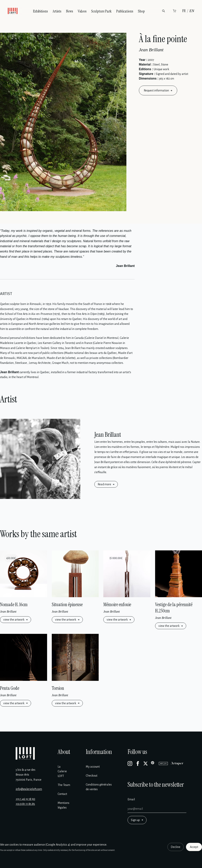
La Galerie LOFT (62, 771)
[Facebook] (138, 763)
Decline (176, 847)
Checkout (92, 776)
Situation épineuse (67, 604)
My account (93, 767)
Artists (57, 11)
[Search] (164, 11)
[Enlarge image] (63, 122)
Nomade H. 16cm (14, 604)
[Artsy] (163, 763)
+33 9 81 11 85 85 (25, 804)
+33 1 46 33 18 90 (25, 799)
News (70, 11)
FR (184, 11)
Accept (194, 847)
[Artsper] (177, 763)
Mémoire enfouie (117, 604)
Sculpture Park (101, 11)
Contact (62, 794)
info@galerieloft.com (29, 789)
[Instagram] (130, 763)
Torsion (58, 688)
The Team (64, 785)
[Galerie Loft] (25, 753)
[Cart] (174, 11)
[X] (146, 763)
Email (131, 799)
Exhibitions (40, 11)
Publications (125, 11)
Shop (141, 11)
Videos (82, 11)
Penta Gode (10, 688)
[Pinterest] (153, 763)
